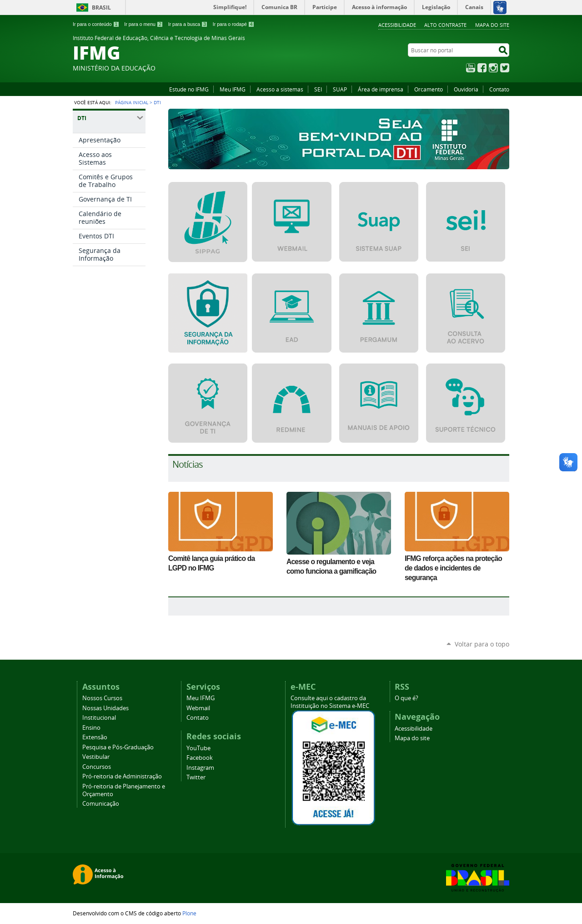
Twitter (505, 68)
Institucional (99, 718)
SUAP (340, 89)
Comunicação (101, 804)
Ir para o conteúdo (96, 24)
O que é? (406, 698)
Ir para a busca (188, 24)
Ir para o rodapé (234, 24)
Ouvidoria (466, 89)
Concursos (97, 767)
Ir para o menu (143, 24)
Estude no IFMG (189, 89)
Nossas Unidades (105, 708)
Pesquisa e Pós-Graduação (118, 747)
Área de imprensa (381, 89)
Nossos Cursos (102, 698)
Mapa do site (492, 25)
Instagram (493, 68)
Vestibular (96, 757)
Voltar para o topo (482, 644)
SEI (318, 89)
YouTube (471, 68)
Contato (499, 89)
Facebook (482, 68)
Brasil (101, 8)
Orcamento (429, 89)
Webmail (198, 708)
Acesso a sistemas (280, 89)
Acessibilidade (397, 25)
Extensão (95, 737)
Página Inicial (132, 102)
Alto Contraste (445, 25)
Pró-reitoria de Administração (122, 776)
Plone (189, 913)
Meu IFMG (233, 89)
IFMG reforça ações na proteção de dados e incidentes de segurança (453, 568)
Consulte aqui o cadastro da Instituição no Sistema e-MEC (330, 702)
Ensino (91, 728)
